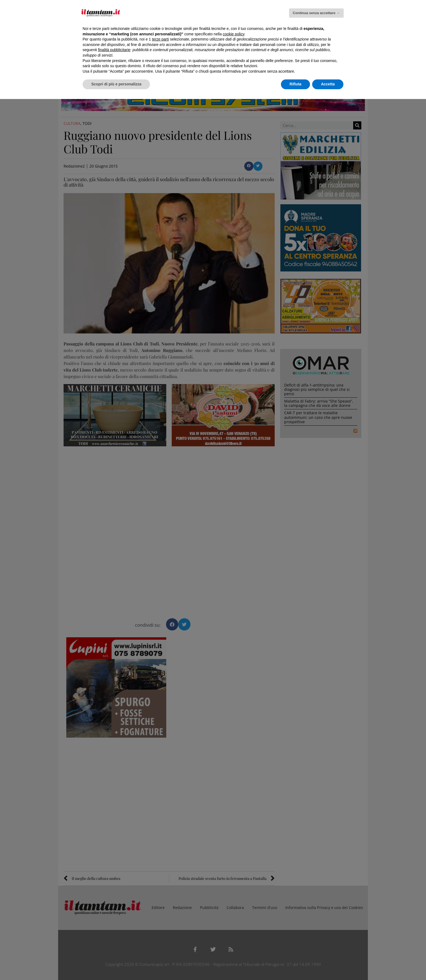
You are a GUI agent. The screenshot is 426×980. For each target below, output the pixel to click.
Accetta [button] (328, 84)
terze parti (160, 39)
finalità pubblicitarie (114, 50)
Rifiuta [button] (296, 84)
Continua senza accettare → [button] (316, 13)
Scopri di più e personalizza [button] (116, 84)
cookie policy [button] (234, 34)
